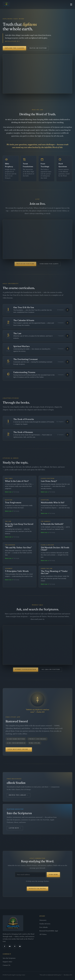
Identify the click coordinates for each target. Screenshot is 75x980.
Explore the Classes (15, 48)
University (43, 920)
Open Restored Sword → (19, 749)
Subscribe (53, 875)
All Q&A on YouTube (51, 669)
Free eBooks (44, 927)
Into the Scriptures (9, 958)
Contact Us (6, 965)
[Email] (20, 946)
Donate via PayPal (37, 889)
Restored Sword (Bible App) (49, 931)
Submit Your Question (26, 669)
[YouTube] (10, 946)
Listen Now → (15, 828)
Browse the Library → (19, 795)
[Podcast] (15, 946)
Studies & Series (45, 924)
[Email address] (30, 875)
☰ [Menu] (71, 5)
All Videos (43, 934)
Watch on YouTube (38, 48)
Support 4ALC (8, 962)
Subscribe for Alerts (49, 264)
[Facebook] (5, 946)
